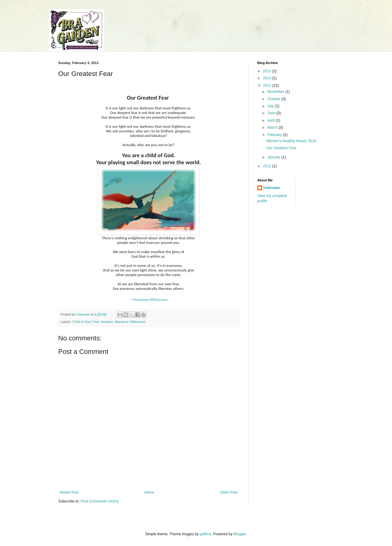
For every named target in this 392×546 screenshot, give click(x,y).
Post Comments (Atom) (100, 501)
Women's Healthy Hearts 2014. (292, 141)
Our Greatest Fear (281, 148)
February (275, 135)
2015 (268, 71)
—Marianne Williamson (149, 300)
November (276, 92)
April (271, 120)
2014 (268, 78)
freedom (107, 322)
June (272, 113)
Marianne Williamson (130, 322)
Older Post (229, 492)
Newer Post (69, 492)
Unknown (272, 188)
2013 (268, 85)
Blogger (240, 534)
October (274, 99)
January (274, 157)
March (273, 127)
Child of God (81, 322)
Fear (96, 322)
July (271, 106)
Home (149, 492)
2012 (268, 166)
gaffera (205, 534)
